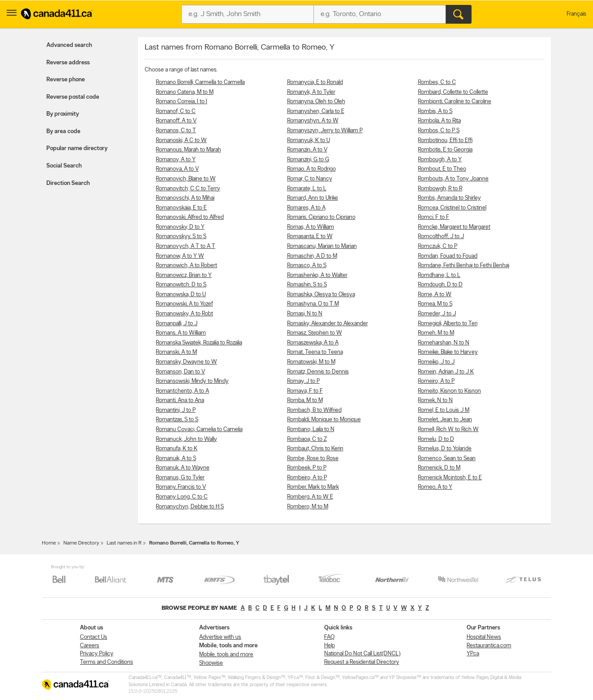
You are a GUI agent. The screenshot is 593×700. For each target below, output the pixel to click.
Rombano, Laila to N (311, 430)
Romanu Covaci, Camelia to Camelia (199, 430)
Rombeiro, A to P (307, 478)
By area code (63, 132)
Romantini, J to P (176, 410)
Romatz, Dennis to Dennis (318, 372)
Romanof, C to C (176, 111)
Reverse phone (66, 80)
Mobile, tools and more (226, 655)
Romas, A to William (311, 227)
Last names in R (124, 543)
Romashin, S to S (307, 285)
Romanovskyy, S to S (181, 237)
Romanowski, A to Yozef (184, 304)
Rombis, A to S (435, 111)
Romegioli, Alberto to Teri (448, 324)
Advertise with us (220, 637)
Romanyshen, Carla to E (316, 111)
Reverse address (68, 63)
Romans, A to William (181, 333)
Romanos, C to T (176, 131)
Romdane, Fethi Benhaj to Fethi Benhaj (464, 266)
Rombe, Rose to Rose (313, 459)
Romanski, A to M (176, 352)
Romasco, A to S (307, 266)
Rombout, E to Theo (442, 169)
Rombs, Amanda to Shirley (449, 198)
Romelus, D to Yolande (445, 449)
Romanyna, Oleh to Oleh (316, 102)
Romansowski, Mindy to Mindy (192, 381)
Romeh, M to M (436, 333)
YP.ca (473, 654)
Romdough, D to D (440, 285)
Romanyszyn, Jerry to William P (325, 131)
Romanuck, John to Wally (186, 439)
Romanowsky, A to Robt (184, 314)
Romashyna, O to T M (313, 304)
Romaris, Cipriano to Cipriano (321, 217)
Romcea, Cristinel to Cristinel (452, 208)
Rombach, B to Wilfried (314, 410)
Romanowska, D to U (181, 295)
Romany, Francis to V (181, 487)
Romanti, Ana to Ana (180, 400)
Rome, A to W (435, 295)
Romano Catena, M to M (185, 92)
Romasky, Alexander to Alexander (328, 324)
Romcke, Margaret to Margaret (454, 227)
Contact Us (94, 637)
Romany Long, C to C (182, 497)
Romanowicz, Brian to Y (184, 275)
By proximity (63, 114)
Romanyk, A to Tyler (311, 92)
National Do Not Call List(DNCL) (362, 654)
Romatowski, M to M (311, 362)
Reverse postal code (73, 97)
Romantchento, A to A (182, 391)
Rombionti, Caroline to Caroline (455, 102)
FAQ (329, 637)
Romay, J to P (303, 381)
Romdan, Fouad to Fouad (448, 256)
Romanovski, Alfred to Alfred (190, 217)
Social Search (64, 166)
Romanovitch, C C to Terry (188, 189)
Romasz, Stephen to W (315, 333)
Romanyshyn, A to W (313, 121)
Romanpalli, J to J (177, 324)
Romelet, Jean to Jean (445, 420)
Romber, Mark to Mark (313, 487)
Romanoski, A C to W (181, 140)
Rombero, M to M (308, 507)
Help (330, 646)
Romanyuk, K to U (309, 140)
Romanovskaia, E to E (181, 208)
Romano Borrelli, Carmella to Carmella (200, 82)
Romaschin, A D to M (312, 256)
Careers (90, 646)
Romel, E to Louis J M (444, 410)
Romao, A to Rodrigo (311, 169)
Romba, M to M (305, 400)
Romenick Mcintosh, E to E (450, 478)
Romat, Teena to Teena (315, 352)
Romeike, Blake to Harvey (448, 352)
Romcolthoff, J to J (441, 237)
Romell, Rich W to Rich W (448, 430)
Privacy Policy (97, 654)
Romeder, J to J (437, 314)
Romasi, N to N (305, 314)
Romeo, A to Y (435, 487)
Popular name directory (77, 149)
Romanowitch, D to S (181, 285)
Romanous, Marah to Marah (188, 150)
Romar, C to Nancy (310, 179)
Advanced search (69, 45)
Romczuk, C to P (438, 246)
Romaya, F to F (305, 391)
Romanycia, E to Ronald (315, 82)
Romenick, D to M (439, 468)
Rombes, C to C (437, 82)
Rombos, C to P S (439, 131)
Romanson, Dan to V (180, 372)
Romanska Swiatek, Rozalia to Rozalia (199, 343)
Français (576, 14)
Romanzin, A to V (307, 150)
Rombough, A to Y (440, 160)
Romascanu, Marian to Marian (322, 246)
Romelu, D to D (436, 439)
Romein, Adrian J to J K (446, 372)
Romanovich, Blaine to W (186, 179)
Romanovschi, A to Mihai (185, 198)
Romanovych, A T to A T (186, 246)
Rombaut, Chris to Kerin (315, 449)
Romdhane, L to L (439, 275)
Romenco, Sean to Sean (447, 459)
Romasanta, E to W (310, 237)
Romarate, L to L (307, 189)
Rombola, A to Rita (439, 121)
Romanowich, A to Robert (186, 266)
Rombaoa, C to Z (307, 439)
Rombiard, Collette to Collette (453, 92)
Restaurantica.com (489, 646)
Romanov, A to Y (176, 160)
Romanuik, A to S (176, 459)
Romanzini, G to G (308, 160)
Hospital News (484, 637)
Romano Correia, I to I (182, 102)
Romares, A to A (306, 208)
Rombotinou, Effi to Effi (445, 140)
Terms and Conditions (106, 662)
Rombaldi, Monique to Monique (324, 420)
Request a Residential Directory (362, 662)
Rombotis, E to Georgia (445, 150)
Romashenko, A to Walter (317, 275)
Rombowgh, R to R (440, 189)
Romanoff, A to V (176, 121)
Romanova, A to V (177, 169)
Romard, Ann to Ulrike (313, 198)
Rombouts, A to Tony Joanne (453, 179)
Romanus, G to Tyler (180, 478)
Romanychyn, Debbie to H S (190, 507)
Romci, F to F (434, 217)
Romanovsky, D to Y (180, 227)
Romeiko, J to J (436, 362)
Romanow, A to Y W (180, 256)
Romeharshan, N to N (444, 343)
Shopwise (211, 663)
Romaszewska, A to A (313, 343)
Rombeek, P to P (307, 468)
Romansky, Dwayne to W (186, 362)
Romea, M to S (435, 304)
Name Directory (81, 543)
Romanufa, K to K (177, 449)
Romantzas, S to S (177, 420)
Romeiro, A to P (436, 381)
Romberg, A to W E (310, 497)
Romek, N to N (435, 400)
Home (49, 543)
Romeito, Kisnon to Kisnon (449, 391)
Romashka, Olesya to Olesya (321, 295)
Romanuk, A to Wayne (183, 468)
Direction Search (68, 183)
